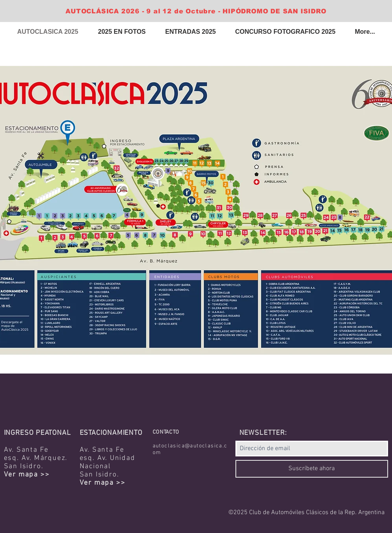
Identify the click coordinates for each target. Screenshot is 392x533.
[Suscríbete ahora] (312, 469)
